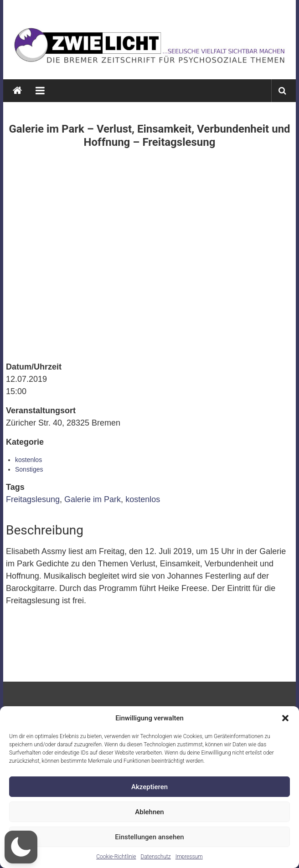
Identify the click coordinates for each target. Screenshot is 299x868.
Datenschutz (156, 857)
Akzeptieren (149, 787)
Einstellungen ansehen (149, 837)
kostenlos (28, 460)
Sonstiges (29, 469)
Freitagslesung (33, 499)
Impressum (189, 857)
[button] (285, 718)
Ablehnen (149, 812)
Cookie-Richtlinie (116, 857)
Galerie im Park (93, 499)
